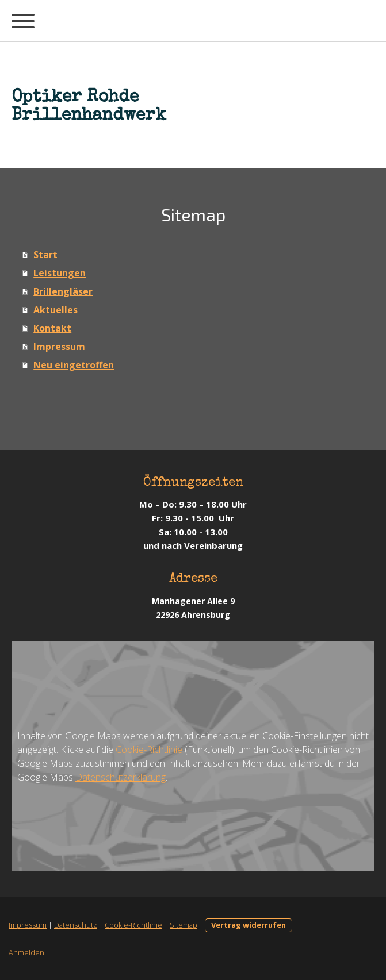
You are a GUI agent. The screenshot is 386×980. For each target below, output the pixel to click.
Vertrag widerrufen (249, 925)
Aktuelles (56, 310)
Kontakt (52, 328)
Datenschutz (76, 925)
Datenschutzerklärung (121, 777)
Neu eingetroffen (74, 365)
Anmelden (26, 952)
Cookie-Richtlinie (149, 750)
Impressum (59, 347)
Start (45, 255)
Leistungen (60, 273)
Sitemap (184, 925)
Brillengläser (63, 291)
